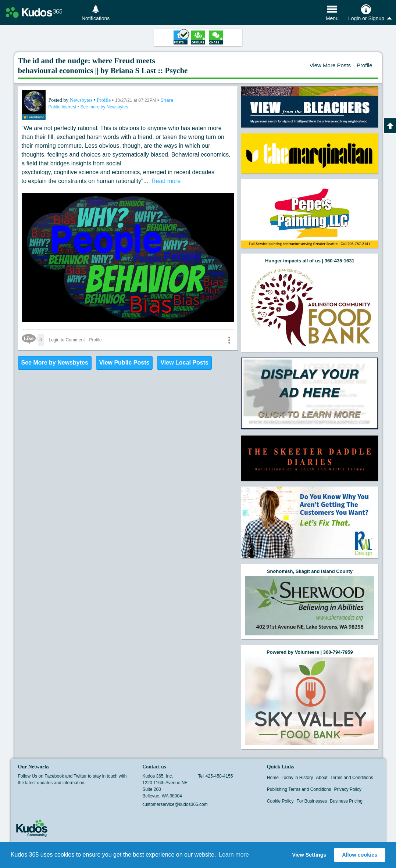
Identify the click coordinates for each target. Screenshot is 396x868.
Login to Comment (67, 340)
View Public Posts (124, 363)
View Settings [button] (309, 855)
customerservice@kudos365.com (175, 804)
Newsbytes (82, 100)
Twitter (36, 794)
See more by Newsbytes (104, 107)
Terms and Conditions (352, 778)
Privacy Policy (348, 789)
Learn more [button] (234, 855)
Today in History (297, 778)
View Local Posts (184, 363)
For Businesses (312, 801)
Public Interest (63, 107)
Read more (166, 181)
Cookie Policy (280, 801)
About (322, 778)
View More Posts (330, 65)
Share (167, 100)
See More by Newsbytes (55, 363)
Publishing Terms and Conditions (299, 789)
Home (273, 778)
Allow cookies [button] (360, 855)
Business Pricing (346, 801)
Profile (365, 65)
